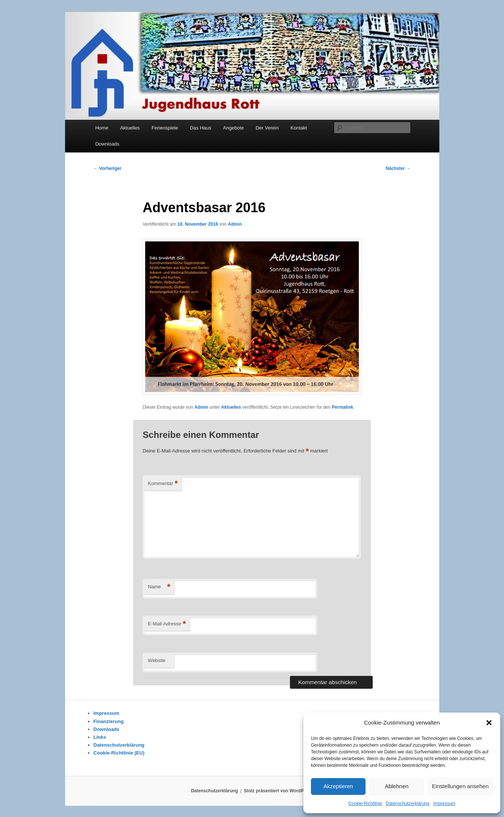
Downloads (107, 144)
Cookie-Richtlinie (365, 804)
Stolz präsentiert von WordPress (279, 791)
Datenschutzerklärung (408, 804)
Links (100, 737)
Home (102, 128)
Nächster (398, 168)
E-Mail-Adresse (167, 624)
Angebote (233, 128)
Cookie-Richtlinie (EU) (119, 753)
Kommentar (163, 484)
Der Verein (267, 128)
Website (157, 660)
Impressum (444, 804)
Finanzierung (109, 721)
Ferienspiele (165, 128)
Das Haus (200, 128)
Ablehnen (396, 786)
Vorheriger (108, 168)
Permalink (343, 407)
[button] (489, 723)
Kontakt (299, 128)
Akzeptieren (338, 786)
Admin (235, 224)
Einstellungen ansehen (460, 786)
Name (159, 587)
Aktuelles (130, 128)
